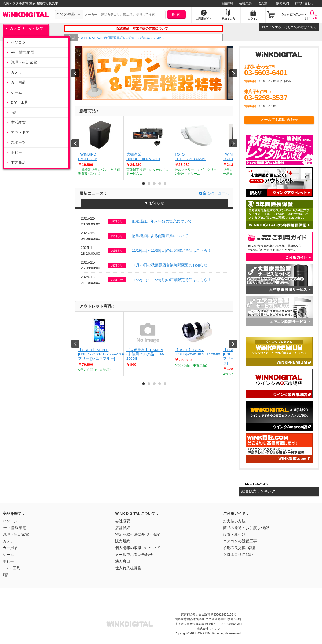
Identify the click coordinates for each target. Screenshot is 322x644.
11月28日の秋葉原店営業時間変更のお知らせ (170, 265)
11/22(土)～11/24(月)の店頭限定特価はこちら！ (171, 280)
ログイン (268, 27)
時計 (14, 112)
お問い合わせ (304, 3)
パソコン (18, 42)
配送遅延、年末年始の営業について (162, 221)
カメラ (16, 72)
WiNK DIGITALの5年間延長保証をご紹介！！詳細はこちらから (130, 38)
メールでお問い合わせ (279, 120)
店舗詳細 (227, 3)
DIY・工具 (19, 102)
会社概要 (246, 3)
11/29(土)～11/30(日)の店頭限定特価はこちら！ (171, 251)
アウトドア (20, 133)
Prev (75, 143)
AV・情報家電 (22, 52)
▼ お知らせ (154, 203)
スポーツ (18, 143)
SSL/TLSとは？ (257, 484)
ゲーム (16, 93)
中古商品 (18, 163)
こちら (312, 27)
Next (233, 143)
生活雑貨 (18, 122)
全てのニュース (216, 193)
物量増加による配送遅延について (160, 236)
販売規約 (283, 3)
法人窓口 (264, 3)
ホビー (16, 152)
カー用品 (18, 82)
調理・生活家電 (24, 62)
